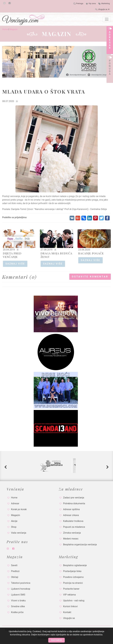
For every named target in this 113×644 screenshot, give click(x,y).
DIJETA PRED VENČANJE (12, 255)
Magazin (13, 29)
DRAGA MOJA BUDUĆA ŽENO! (56, 255)
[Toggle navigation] (107, 19)
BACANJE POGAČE (91, 253)
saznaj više (15, 264)
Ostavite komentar (90, 277)
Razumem (56, 640)
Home (5, 29)
